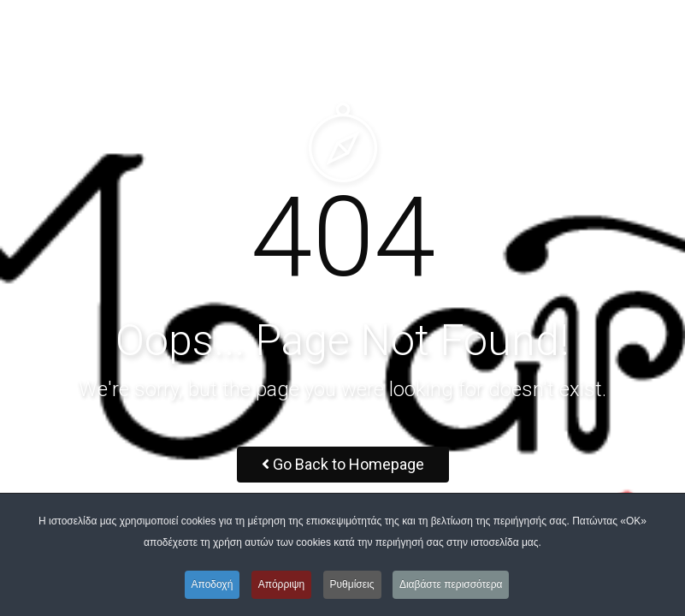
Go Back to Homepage (343, 464)
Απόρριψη (282, 584)
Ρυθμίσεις (352, 584)
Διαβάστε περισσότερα (451, 584)
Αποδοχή (213, 584)
